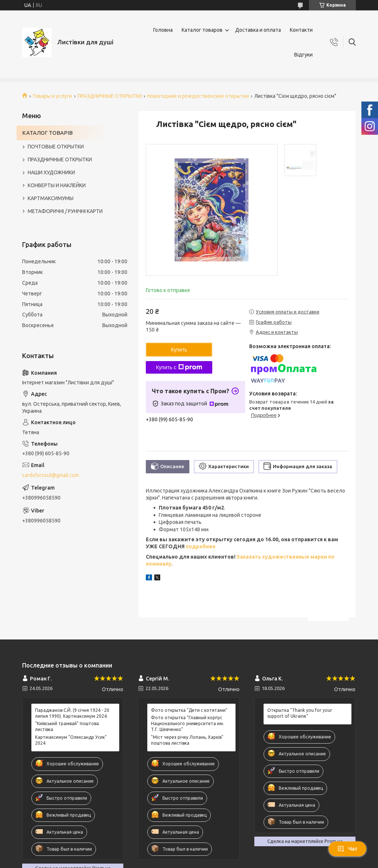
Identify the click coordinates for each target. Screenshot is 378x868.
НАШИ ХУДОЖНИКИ (51, 172)
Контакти (301, 30)
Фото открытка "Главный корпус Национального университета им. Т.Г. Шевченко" (188, 723)
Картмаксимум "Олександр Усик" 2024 (71, 740)
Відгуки (303, 55)
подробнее (200, 546)
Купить (179, 350)
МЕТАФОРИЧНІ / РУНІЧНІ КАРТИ (65, 211)
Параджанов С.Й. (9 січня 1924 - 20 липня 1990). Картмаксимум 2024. (72, 713)
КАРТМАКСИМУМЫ (51, 198)
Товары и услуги (52, 96)
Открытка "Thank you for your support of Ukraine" (300, 713)
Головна (163, 30)
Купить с (179, 367)
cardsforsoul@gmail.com (51, 475)
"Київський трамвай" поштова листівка (67, 726)
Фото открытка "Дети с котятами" (189, 710)
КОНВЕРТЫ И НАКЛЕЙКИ (57, 185)
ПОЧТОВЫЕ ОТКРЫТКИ (56, 147)
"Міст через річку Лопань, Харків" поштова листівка (187, 740)
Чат (347, 849)
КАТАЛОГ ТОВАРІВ (47, 133)
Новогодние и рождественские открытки (198, 96)
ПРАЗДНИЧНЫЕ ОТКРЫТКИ (110, 96)
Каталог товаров (202, 30)
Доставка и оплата (258, 30)
